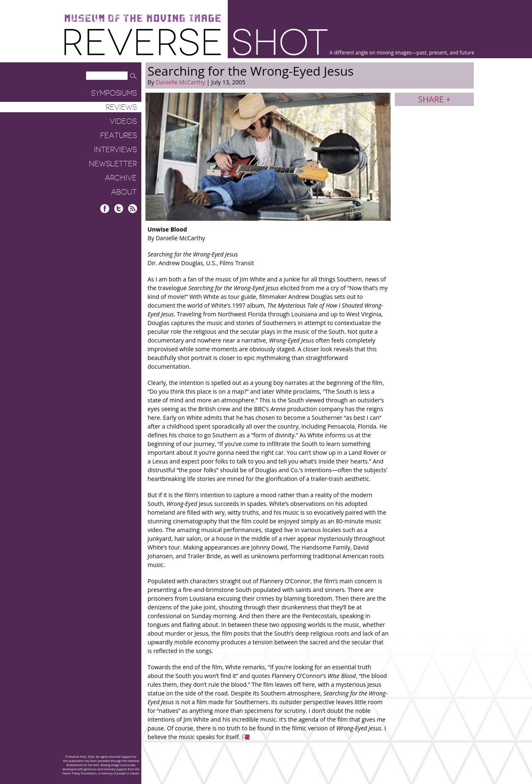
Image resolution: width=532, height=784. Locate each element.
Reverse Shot (196, 42)
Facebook (105, 208)
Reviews (121, 107)
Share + (434, 99)
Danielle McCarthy (181, 82)
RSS (132, 208)
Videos (123, 121)
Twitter (119, 208)
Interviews (115, 150)
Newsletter (113, 164)
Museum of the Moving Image (143, 18)
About (124, 192)
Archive (121, 178)
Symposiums (114, 93)
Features (118, 136)
